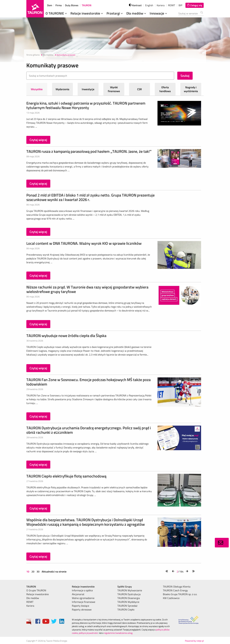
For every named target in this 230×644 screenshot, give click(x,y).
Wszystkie (37, 89)
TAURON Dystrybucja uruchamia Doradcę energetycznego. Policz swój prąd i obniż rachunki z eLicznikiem (89, 430)
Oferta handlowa (165, 89)
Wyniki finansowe (114, 89)
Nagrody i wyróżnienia (191, 89)
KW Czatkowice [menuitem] (171, 598)
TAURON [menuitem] (31, 587)
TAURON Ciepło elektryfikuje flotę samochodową (66, 476)
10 (28, 572)
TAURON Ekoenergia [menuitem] (129, 598)
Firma (59, 5)
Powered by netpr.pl (194, 641)
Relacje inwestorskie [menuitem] (38, 594)
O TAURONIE (57, 13)
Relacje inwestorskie (87, 13)
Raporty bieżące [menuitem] (80, 606)
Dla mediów (137, 13)
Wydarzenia (62, 89)
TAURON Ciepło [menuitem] (126, 610)
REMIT (172, 5)
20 (33, 572)
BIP (180, 5)
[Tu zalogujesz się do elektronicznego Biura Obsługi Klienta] (195, 5)
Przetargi (115, 13)
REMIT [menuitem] (30, 602)
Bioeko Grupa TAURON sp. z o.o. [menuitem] (180, 594)
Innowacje (159, 13)
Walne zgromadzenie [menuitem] (83, 598)
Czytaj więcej (38, 140)
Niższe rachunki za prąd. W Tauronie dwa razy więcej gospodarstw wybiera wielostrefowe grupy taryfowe (87, 289)
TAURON (87, 5)
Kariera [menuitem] (30, 606)
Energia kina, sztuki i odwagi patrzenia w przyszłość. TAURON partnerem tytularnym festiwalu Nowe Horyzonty (86, 105)
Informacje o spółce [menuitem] (82, 590)
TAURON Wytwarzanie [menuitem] (130, 590)
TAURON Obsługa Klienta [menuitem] (177, 587)
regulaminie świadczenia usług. (118, 633)
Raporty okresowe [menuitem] (82, 610)
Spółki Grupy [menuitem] (125, 587)
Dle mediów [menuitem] (33, 598)
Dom (50, 5)
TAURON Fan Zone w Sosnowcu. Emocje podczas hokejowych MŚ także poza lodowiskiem (88, 382)
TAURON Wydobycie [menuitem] (128, 602)
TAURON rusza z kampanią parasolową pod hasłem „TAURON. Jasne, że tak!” (89, 151)
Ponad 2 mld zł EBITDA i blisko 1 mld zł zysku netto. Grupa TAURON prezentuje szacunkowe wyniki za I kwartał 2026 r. (90, 197)
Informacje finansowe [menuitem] (84, 602)
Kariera (161, 5)
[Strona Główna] (35, 9)
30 (38, 572)
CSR (140, 89)
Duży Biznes (72, 5)
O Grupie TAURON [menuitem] (36, 590)
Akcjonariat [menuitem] (78, 594)
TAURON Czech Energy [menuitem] (175, 590)
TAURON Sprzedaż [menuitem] (127, 606)
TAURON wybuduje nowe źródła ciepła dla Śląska (66, 336)
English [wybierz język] (149, 5)
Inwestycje (88, 89)
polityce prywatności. (89, 633)
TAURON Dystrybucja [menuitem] (129, 594)
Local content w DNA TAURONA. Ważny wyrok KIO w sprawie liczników (84, 243)
